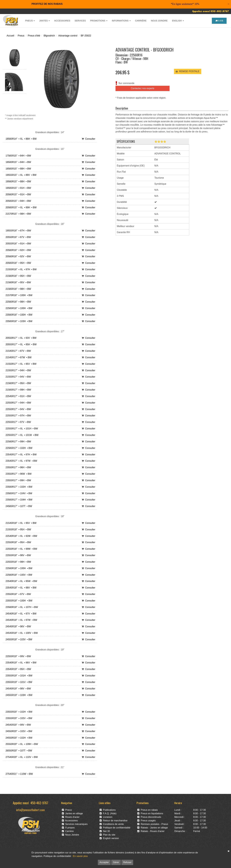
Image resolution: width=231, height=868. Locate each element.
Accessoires (70, 821)
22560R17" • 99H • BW (18, 442)
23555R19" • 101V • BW (18, 682)
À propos (68, 828)
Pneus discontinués (149, 817)
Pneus (21, 36)
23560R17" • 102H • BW (18, 487)
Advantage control (68, 36)
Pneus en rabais (148, 810)
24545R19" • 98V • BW (18, 689)
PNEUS (30, 21)
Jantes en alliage (72, 813)
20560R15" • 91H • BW (18, 194)
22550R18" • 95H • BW (18, 542)
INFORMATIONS (121, 21)
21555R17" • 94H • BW (18, 370)
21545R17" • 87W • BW (18, 357)
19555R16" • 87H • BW (18, 231)
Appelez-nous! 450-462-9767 (210, 11)
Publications (108, 810)
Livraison (106, 817)
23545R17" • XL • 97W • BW (21, 461)
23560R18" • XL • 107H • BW (21, 607)
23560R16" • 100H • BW (18, 315)
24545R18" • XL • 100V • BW (21, 633)
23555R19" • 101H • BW (18, 676)
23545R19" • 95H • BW (18, 669)
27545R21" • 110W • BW (19, 774)
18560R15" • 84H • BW (18, 162)
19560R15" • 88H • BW (18, 181)
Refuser (127, 862)
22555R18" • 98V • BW (18, 555)
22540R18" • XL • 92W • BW (21, 536)
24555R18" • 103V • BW (18, 639)
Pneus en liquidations (150, 813)
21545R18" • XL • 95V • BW (20, 523)
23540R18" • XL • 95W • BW (21, 581)
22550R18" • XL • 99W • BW (21, 549)
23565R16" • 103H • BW (18, 321)
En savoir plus (80, 856)
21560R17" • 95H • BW (18, 383)
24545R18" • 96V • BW (18, 626)
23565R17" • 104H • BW (18, 500)
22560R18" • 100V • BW (18, 575)
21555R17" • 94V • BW (18, 377)
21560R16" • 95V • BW (18, 282)
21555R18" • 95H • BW (18, 529)
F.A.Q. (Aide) (108, 813)
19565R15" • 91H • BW (18, 188)
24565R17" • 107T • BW (18, 506)
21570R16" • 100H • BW (18, 295)
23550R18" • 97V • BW (18, 594)
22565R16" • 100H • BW (18, 308)
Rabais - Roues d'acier (151, 831)
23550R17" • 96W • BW (18, 474)
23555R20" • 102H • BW (18, 712)
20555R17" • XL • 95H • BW (20, 344)
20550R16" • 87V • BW (18, 237)
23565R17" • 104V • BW (18, 493)
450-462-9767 (39, 803)
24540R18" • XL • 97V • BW (20, 614)
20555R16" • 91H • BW (18, 244)
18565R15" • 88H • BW (18, 169)
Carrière (68, 831)
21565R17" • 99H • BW (18, 390)
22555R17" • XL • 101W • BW (21, 435)
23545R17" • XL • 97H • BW (20, 455)
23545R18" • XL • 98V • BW (20, 588)
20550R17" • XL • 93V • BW (20, 338)
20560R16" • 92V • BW (18, 256)
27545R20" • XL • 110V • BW (21, 757)
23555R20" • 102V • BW (18, 718)
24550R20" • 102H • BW (18, 738)
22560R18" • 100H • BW (18, 568)
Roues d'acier (71, 817)
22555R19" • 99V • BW (18, 656)
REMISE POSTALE (188, 71)
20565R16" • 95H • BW (18, 263)
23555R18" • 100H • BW (18, 601)
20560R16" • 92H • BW (18, 250)
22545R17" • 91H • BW (18, 396)
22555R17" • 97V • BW (18, 422)
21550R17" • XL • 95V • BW (20, 364)
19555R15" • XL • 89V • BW (20, 175)
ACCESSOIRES (62, 21)
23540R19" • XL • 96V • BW (20, 663)
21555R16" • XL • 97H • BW (20, 269)
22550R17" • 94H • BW (18, 403)
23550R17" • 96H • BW (18, 467)
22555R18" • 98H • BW (18, 562)
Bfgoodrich (49, 36)
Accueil (10, 36)
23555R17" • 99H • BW (18, 480)
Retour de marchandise (114, 821)
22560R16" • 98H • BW (18, 302)
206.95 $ (122, 72)
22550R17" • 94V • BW (18, 409)
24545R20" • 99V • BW (18, 725)
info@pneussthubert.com (30, 810)
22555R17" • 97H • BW (18, 416)
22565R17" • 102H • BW (18, 448)
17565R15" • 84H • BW (18, 156)
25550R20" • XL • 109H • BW (21, 744)
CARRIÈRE (141, 21)
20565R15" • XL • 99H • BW (20, 207)
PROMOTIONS (99, 21)
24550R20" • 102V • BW (18, 731)
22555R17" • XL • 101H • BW (21, 429)
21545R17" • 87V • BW (18, 351)
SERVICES (80, 21)
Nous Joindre (70, 835)
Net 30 (105, 831)
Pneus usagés (146, 821)
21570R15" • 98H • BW (18, 214)
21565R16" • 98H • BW (18, 289)
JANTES (44, 21)
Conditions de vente (112, 824)
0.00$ (219, 21)
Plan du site (107, 835)
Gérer (116, 862)
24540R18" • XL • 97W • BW (21, 620)
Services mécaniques (75, 824)
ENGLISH (178, 21)
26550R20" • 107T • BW (18, 751)
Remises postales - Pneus (153, 824)
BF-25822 (86, 36)
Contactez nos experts (143, 88)
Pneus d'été (34, 36)
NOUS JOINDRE (159, 21)
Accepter (104, 862)
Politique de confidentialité (115, 828)
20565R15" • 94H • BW (18, 201)
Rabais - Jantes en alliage (153, 828)
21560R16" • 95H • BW (18, 276)
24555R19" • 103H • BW (18, 695)
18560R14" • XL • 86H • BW (20, 139)
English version (109, 838)
